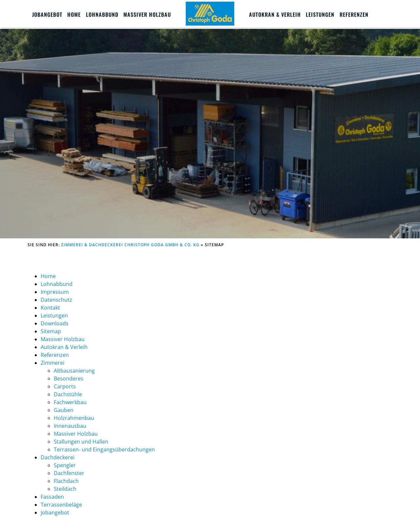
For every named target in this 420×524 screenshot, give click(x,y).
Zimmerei (52, 363)
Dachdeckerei (58, 457)
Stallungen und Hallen (81, 442)
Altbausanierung (74, 371)
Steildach (65, 489)
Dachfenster (69, 473)
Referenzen (354, 14)
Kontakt (50, 308)
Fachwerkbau (70, 402)
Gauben (64, 410)
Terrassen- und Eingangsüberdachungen (104, 449)
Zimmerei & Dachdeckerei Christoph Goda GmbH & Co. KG (130, 245)
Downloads (55, 323)
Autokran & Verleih (275, 14)
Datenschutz (56, 300)
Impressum (55, 292)
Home (74, 14)
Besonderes (69, 379)
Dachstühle (68, 394)
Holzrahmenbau (74, 418)
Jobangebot (47, 14)
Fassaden (52, 497)
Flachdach (66, 481)
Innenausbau (70, 426)
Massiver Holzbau (147, 14)
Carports (65, 386)
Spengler (65, 465)
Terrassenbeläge (61, 505)
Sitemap (51, 331)
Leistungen (320, 14)
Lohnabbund (102, 14)
